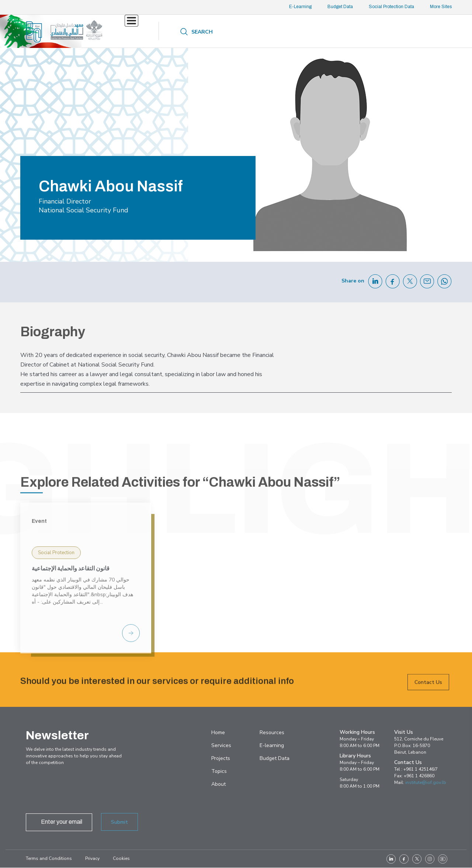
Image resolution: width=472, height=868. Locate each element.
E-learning (272, 745)
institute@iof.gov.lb (426, 782)
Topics (214, 31)
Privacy (92, 858)
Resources (258, 32)
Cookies (121, 858)
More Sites (441, 7)
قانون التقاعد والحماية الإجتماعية (71, 635)
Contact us (350, 31)
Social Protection (56, 619)
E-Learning (300, 7)
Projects (182, 31)
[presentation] (82, 791)
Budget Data (340, 7)
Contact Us (428, 689)
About (303, 32)
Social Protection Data (391, 7)
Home (218, 732)
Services (137, 31)
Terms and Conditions (49, 858)
